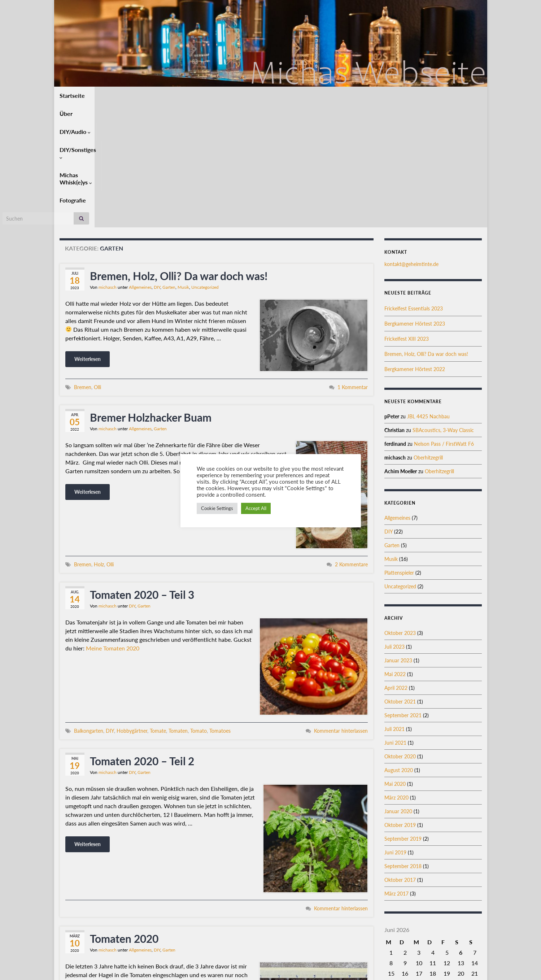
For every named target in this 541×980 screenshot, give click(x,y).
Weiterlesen (88, 236)
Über (102, 95)
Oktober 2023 (400, 510)
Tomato (198, 608)
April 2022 (396, 565)
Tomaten (178, 608)
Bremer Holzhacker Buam (151, 295)
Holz (99, 442)
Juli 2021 (394, 606)
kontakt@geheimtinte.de (411, 141)
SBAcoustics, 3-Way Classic (443, 307)
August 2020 (399, 647)
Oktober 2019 (400, 702)
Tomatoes (220, 608)
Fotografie (291, 95)
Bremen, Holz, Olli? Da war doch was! (179, 153)
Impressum (470, 965)
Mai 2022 (395, 551)
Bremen (83, 264)
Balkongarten (89, 608)
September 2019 (403, 716)
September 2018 (403, 743)
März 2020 (396, 675)
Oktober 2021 (400, 579)
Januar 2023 (398, 538)
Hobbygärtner (132, 608)
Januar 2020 (398, 689)
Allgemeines (140, 164)
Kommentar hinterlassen (341, 608)
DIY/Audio (136, 95)
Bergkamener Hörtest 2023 (415, 201)
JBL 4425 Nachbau (428, 294)
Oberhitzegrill (428, 335)
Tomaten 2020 (124, 816)
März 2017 (396, 771)
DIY (157, 164)
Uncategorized (205, 164)
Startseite (72, 95)
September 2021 (403, 593)
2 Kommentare (351, 442)
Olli (97, 264)
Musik (183, 164)
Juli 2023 (394, 524)
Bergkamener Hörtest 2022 (415, 246)
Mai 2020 (395, 661)
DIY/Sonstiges (183, 95)
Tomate (158, 608)
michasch (108, 164)
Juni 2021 (395, 620)
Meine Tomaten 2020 (113, 525)
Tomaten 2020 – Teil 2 (142, 638)
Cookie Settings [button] (217, 508)
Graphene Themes (117, 971)
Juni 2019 (395, 730)
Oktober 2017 (400, 757)
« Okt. (430, 881)
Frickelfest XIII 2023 (407, 216)
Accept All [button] (256, 508)
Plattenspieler (399, 450)
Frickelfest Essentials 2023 (414, 186)
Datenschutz (435, 965)
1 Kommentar (353, 264)
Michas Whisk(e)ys (241, 95)
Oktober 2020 (400, 634)
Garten (169, 164)
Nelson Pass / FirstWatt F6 (444, 321)
